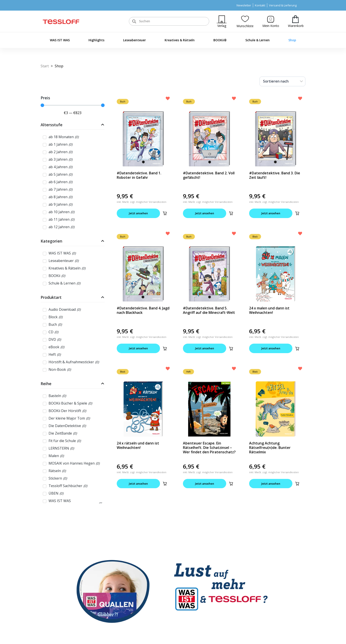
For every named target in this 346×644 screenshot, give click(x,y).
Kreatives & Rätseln (180, 40)
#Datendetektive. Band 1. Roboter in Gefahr (139, 175)
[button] (165, 213)
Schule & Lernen (258, 40)
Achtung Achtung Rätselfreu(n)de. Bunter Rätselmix (270, 448)
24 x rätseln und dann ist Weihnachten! (138, 445)
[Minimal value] (73, 105)
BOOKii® (220, 40)
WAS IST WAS (60, 40)
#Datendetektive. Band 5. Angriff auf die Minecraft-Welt (209, 310)
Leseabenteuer (134, 40)
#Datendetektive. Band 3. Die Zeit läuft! (275, 175)
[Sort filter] (282, 81)
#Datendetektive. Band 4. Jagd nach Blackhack (143, 310)
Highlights (96, 40)
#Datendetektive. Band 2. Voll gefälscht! (209, 175)
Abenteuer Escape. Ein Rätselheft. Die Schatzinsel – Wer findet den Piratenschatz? (209, 448)
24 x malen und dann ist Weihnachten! (269, 310)
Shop (292, 40)
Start (45, 66)
